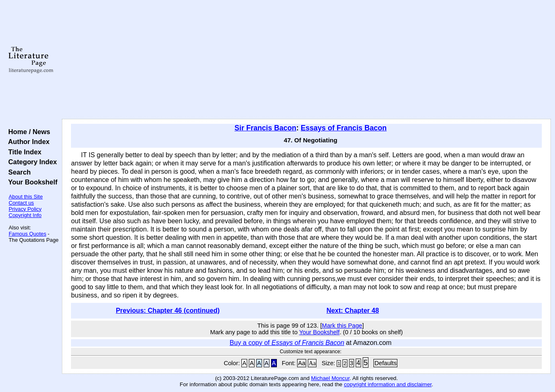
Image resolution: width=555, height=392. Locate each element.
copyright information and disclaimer (388, 384)
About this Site (26, 197)
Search (18, 172)
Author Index (27, 142)
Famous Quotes (27, 234)
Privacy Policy (25, 209)
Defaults (385, 363)
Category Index (31, 162)
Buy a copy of (287, 343)
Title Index (23, 152)
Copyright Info (25, 215)
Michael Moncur (330, 378)
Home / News (27, 132)
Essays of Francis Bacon (344, 128)
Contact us (21, 203)
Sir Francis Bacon (265, 128)
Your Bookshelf (31, 182)
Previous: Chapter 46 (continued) (168, 311)
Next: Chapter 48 (353, 311)
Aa (302, 363)
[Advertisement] (307, 60)
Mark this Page (342, 326)
